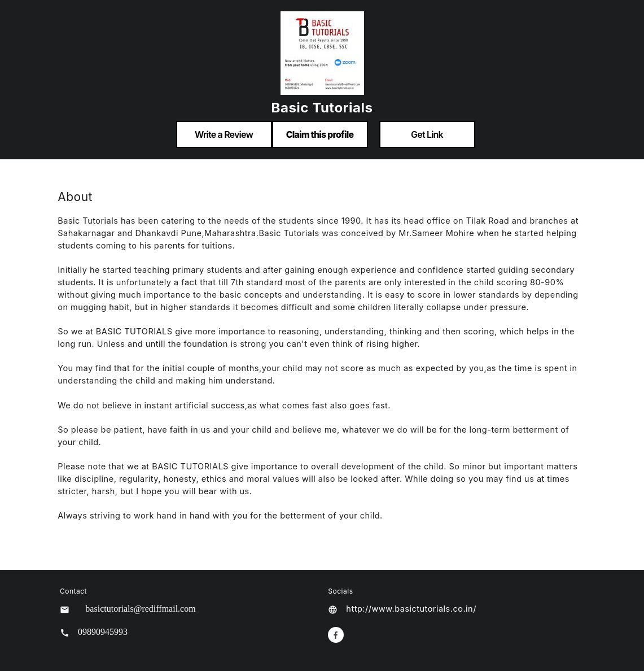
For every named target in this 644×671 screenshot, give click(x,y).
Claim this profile (320, 134)
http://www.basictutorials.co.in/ (411, 609)
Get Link (427, 134)
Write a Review (224, 134)
